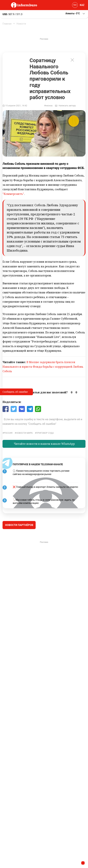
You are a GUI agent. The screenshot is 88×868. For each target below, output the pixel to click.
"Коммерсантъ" (13, 194)
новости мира (24, 433)
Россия (8, 433)
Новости (21, 24)
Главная (7, 24)
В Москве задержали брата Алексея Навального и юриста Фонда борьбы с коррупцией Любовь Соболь (43, 367)
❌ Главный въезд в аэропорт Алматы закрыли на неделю (45, 487)
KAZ (82, 5)
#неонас (48, 106)
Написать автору (67, 106)
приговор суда (45, 433)
